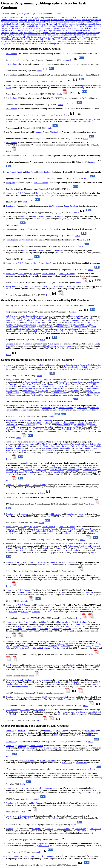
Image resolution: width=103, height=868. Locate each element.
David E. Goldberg (78, 712)
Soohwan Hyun (60, 41)
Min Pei (81, 37)
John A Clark (83, 28)
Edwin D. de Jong (21, 427)
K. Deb (72, 529)
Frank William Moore (61, 24)
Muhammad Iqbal (67, 17)
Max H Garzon (77, 43)
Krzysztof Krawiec (59, 28)
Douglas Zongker (30, 856)
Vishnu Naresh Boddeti (67, 39)
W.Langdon (23, 13)
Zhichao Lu (30, 39)
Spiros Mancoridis (65, 427)
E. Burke (24, 612)
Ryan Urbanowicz (41, 316)
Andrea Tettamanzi (66, 408)
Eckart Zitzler (67, 429)
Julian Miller (92, 388)
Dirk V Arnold (25, 17)
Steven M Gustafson (85, 26)
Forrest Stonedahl (94, 17)
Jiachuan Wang (94, 33)
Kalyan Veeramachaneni (10, 26)
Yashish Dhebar (51, 39)
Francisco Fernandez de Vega (40, 35)
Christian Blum (12, 425)
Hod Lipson (33, 22)
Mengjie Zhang (38, 17)
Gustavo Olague (58, 35)
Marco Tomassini (22, 410)
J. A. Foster (62, 529)
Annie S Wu (81, 41)
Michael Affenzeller (23, 320)
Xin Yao (60, 592)
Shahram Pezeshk (63, 43)
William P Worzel (83, 30)
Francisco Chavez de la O (75, 35)
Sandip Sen (40, 43)
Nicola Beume (74, 391)
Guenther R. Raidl (82, 448)
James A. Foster (84, 446)
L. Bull (71, 609)
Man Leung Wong (59, 386)
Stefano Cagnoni (56, 26)
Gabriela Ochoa (16, 24)
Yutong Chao (82, 33)
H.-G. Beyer (23, 531)
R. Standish (36, 531)
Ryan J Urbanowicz (52, 17)
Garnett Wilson (12, 386)
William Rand (11, 318)
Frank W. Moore (46, 325)
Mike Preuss (88, 391)
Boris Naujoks (33, 20)
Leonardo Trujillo (68, 30)
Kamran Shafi (81, 17)
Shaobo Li (73, 37)
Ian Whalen (40, 39)
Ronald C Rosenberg (68, 33)
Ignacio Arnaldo (77, 325)
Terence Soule (19, 429)
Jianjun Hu (45, 33)
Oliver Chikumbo (12, 155)
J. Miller (66, 533)
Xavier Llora (49, 427)
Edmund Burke (89, 43)
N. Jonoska (54, 533)
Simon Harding (27, 386)
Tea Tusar (23, 20)
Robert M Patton (70, 26)
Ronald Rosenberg (54, 193)
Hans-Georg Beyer (29, 384)
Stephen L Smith (42, 26)
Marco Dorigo (50, 43)
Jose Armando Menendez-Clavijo (20, 37)
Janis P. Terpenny (39, 216)
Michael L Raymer (16, 41)
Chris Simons (72, 28)
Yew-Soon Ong (43, 748)
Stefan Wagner (88, 20)
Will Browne (43, 391)
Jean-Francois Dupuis (32, 33)
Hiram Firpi (10, 229)
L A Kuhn (27, 41)
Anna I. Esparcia (31, 382)
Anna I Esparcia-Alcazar (26, 325)
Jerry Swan (38, 28)
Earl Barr (47, 28)
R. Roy (92, 529)
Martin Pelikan (82, 427)
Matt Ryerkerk (38, 41)
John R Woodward (26, 28)
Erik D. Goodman (44, 172)
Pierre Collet (82, 408)
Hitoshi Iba (89, 592)
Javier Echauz (63, 37)
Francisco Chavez (55, 365)
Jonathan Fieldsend (84, 318)
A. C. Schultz (27, 533)
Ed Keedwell (28, 24)
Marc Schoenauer (93, 382)
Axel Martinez (39, 37)
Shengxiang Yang (27, 748)
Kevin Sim (5, 24)
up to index (5, 13)
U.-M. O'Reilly (19, 548)
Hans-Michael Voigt (16, 43)
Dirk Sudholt (94, 28)
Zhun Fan (14, 22)
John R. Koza (62, 712)
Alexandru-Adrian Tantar (48, 22)
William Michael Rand (10, 20)
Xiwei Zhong (6, 39)
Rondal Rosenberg (92, 37)
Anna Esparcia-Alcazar (43, 24)
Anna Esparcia (46, 331)
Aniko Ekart (6, 30)
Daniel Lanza (53, 119)
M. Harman (72, 531)
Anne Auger (27, 30)
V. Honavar (35, 609)
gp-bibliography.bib (40, 13)
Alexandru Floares (59, 393)
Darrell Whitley (92, 384)
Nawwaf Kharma (58, 388)
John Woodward (46, 329)
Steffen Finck (62, 384)
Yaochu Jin (23, 22)
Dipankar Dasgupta (63, 425)
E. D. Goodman (39, 710)
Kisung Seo (55, 33)
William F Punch (84, 39)
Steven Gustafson (93, 393)
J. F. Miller (13, 612)
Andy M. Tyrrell (34, 429)
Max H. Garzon (50, 346)
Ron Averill (49, 41)
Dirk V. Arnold (69, 423)
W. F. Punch (25, 710)
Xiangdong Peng (19, 39)
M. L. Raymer (11, 710)
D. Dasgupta (97, 531)
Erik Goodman (11, 54)
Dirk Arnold (10, 316)
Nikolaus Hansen (47, 384)
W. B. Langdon (53, 344)
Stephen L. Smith (47, 327)
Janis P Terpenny (7, 35)
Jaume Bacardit (76, 24)
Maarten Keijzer (15, 395)
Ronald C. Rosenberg (67, 274)
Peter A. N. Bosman (36, 322)
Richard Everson (58, 20)
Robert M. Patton (80, 327)
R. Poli (8, 609)
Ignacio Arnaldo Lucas (92, 24)
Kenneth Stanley (12, 391)
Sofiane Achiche (21, 35)
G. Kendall (49, 531)
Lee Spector (71, 41)
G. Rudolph (48, 609)
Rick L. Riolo (14, 714)
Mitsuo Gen (30, 43)
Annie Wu (40, 344)
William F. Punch (12, 856)
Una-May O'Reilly (28, 26)
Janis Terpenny (91, 731)
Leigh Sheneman (54, 30)
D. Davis (82, 529)
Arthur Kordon (31, 395)
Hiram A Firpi (51, 37)
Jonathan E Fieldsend (73, 20)
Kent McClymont (92, 22)
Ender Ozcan (78, 382)
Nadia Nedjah (81, 831)
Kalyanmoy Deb (16, 33)
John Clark (19, 331)
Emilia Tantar (64, 22)
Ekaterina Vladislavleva (26, 329)
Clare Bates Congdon (48, 395)
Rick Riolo (43, 388)
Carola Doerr (16, 30)
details (69, 60)
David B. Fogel (24, 592)
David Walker (45, 20)
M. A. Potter (14, 533)
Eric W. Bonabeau (28, 425)
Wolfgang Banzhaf (40, 30)
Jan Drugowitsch (58, 391)
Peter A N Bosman (77, 22)
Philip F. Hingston (61, 735)
